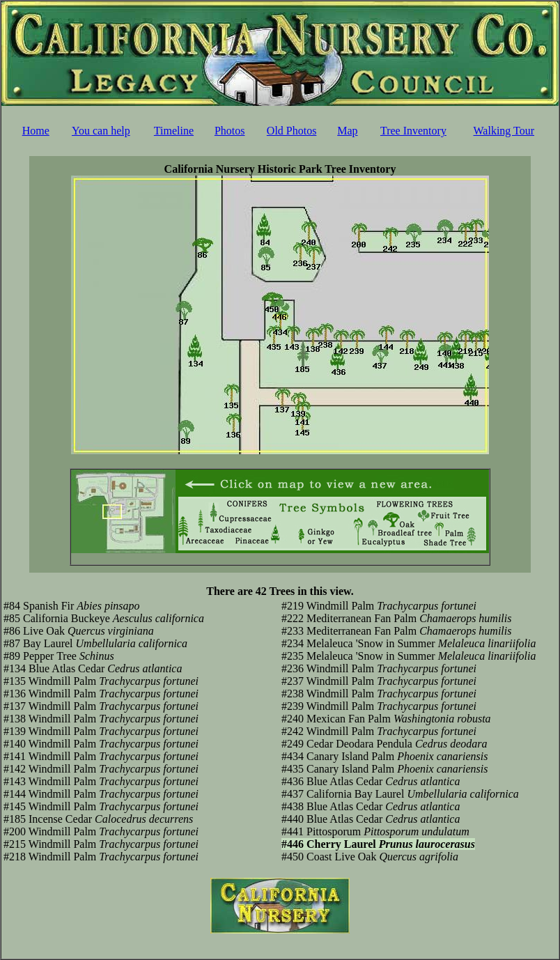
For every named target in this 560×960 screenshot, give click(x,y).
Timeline (174, 131)
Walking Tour (504, 131)
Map (347, 131)
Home (36, 131)
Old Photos (292, 131)
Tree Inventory (413, 131)
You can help (101, 131)
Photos (230, 131)
